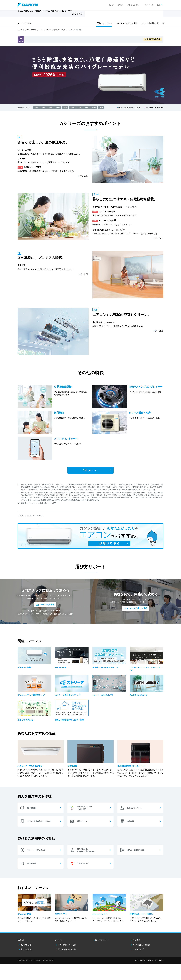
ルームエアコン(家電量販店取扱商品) (53, 30)
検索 (159, 5)
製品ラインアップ (104, 23)
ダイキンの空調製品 (32, 30)
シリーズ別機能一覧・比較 (152, 23)
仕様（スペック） (90, 471)
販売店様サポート (97, 15)
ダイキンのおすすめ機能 (126, 23)
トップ (20, 30)
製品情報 (111, 5)
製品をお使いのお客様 (67, 953)
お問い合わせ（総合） (134, 5)
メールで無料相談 (45, 605)
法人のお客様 (26, 953)
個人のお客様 (26, 948)
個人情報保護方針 (48, 964)
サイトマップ (149, 5)
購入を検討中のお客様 (67, 948)
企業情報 (121, 5)
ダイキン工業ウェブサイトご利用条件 (29, 964)
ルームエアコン (24, 23)
